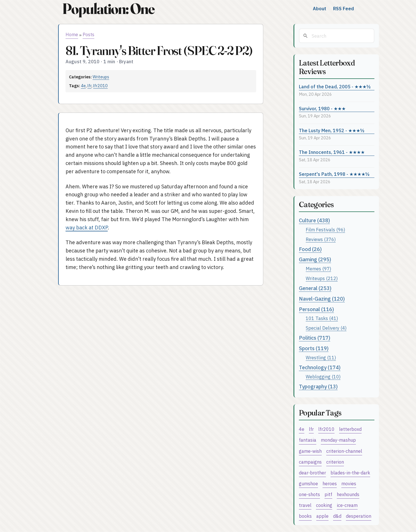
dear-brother (312, 473)
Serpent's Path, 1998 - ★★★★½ (334, 174)
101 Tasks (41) (322, 318)
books (305, 516)
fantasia (308, 440)
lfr (89, 86)
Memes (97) (318, 269)
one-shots (309, 494)
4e (83, 86)
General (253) (315, 288)
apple (322, 516)
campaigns (310, 462)
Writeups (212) (322, 278)
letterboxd (350, 429)
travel (305, 505)
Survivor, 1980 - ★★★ (322, 108)
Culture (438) (314, 220)
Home (72, 34)
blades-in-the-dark (350, 473)
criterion (335, 462)
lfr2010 (100, 86)
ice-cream (347, 505)
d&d (337, 516)
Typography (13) (318, 387)
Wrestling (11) (321, 357)
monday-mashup (338, 440)
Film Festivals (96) (325, 230)
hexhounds (348, 494)
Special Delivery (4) (326, 328)
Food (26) (310, 249)
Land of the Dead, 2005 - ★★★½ (335, 86)
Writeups (101, 77)
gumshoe (308, 483)
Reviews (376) (321, 239)
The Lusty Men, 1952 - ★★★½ (332, 130)
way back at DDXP (87, 228)
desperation (359, 516)
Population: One (108, 9)
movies (349, 483)
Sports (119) (314, 348)
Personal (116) (316, 309)
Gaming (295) (315, 259)
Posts (88, 34)
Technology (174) (320, 367)
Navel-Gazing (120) (322, 299)
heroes (330, 483)
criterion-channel (344, 451)
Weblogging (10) (323, 377)
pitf (328, 494)
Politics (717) (315, 338)
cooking (324, 505)
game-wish (310, 451)
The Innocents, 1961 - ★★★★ (332, 152)
